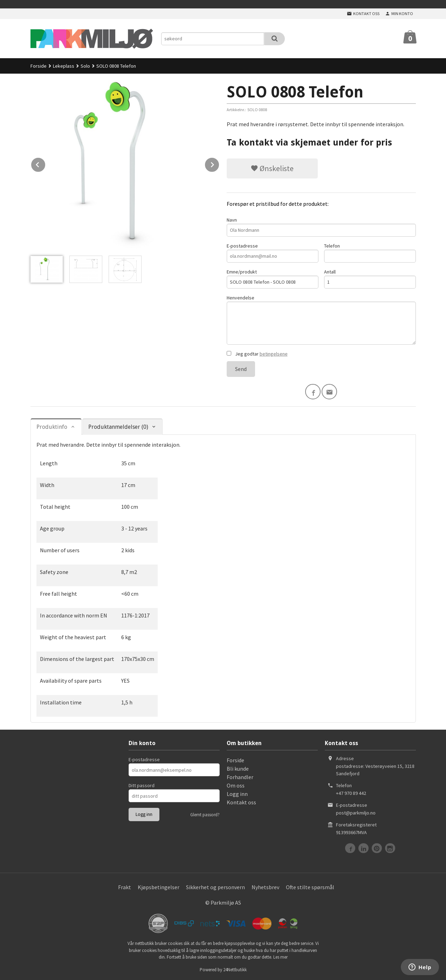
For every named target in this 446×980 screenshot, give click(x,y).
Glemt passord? (205, 815)
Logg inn (237, 794)
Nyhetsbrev (265, 887)
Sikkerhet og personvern (215, 887)
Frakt (125, 887)
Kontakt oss (241, 802)
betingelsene (274, 354)
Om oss (236, 785)
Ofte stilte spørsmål (310, 887)
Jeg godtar (257, 354)
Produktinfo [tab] (52, 427)
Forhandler (240, 777)
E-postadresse (273, 253)
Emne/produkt (273, 279)
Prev (46, 163)
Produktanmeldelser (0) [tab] (118, 427)
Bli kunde (238, 769)
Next (219, 163)
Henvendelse (321, 320)
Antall (370, 279)
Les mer (280, 957)
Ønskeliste (272, 168)
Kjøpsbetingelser (159, 887)
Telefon (370, 253)
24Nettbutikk (235, 970)
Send (241, 369)
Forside (39, 66)
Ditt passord (142, 785)
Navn (321, 227)
